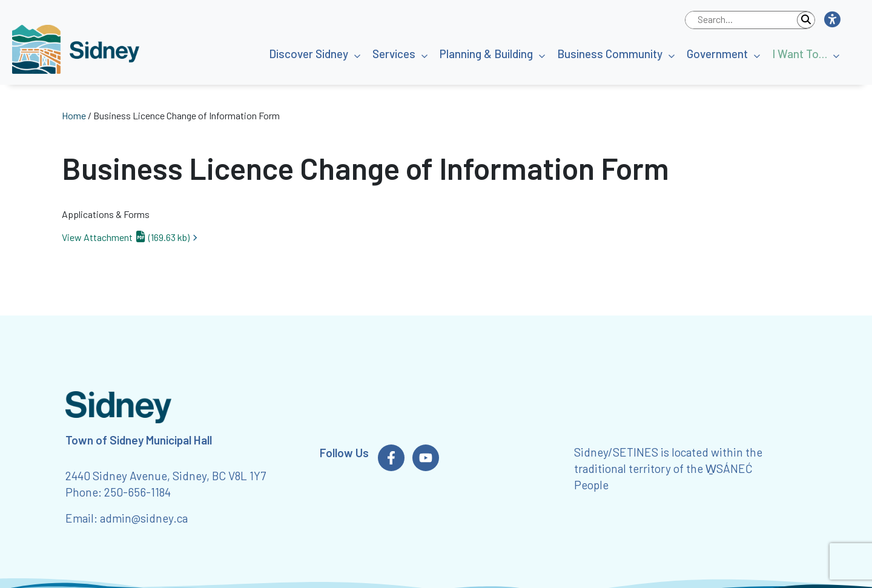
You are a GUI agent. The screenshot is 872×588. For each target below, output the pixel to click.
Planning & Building (486, 54)
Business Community (610, 54)
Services (394, 54)
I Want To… (800, 54)
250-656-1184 (137, 492)
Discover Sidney (309, 54)
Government (717, 54)
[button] (832, 20)
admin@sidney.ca (144, 518)
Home (74, 115)
